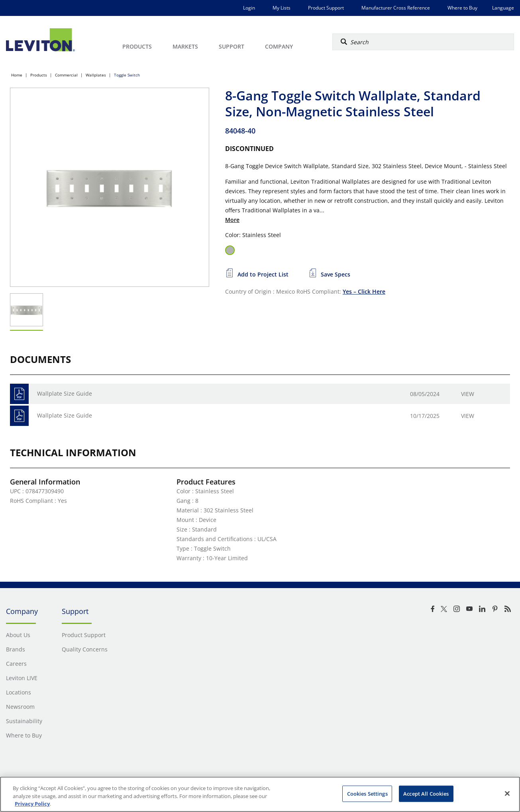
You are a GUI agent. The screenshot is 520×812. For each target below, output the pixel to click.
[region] (260, 794)
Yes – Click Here (364, 291)
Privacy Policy (32, 804)
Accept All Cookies (426, 793)
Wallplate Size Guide (65, 393)
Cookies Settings (367, 793)
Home (17, 75)
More (232, 220)
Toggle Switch (127, 75)
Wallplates (96, 75)
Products (39, 75)
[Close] (507, 793)
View (468, 394)
